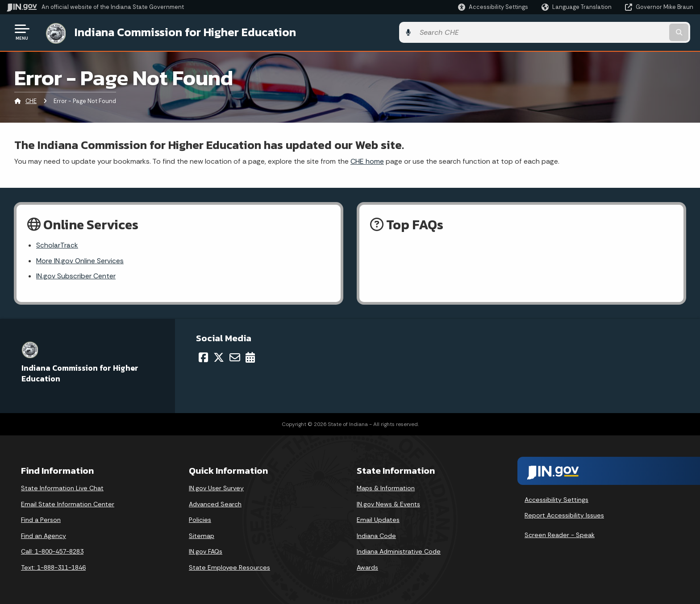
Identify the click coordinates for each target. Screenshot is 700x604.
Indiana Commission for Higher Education (181, 32)
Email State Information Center (68, 504)
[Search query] (613, 32)
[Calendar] (250, 357)
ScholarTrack (57, 245)
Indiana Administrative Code (399, 551)
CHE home (367, 160)
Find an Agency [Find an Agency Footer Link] (44, 535)
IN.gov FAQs (206, 551)
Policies (200, 520)
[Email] (235, 357)
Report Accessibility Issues (564, 515)
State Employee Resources (229, 567)
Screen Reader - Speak (560, 535)
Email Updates (378, 520)
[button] (493, 7)
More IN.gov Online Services (80, 260)
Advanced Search (215, 504)
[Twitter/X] (219, 357)
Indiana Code (376, 535)
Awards (367, 567)
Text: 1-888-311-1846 (53, 567)
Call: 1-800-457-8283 (52, 551)
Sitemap (202, 535)
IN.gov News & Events (388, 504)
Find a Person (41, 520)
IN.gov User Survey (216, 488)
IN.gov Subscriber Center (76, 276)
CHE (31, 100)
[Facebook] (203, 357)
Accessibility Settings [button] (556, 500)
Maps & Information (386, 488)
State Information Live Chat (62, 488)
